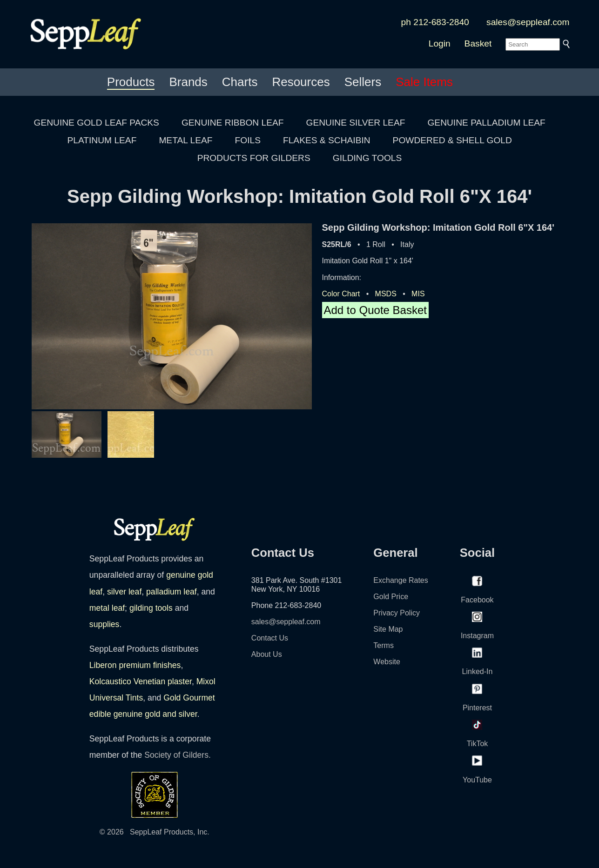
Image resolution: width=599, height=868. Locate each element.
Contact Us (270, 638)
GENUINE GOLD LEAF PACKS (97, 123)
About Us (267, 654)
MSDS (386, 294)
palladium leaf (172, 592)
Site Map (388, 629)
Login (440, 43)
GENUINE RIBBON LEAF (233, 123)
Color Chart (341, 294)
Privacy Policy (397, 613)
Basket (478, 43)
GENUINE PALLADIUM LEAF (486, 123)
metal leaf (107, 608)
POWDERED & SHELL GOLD (452, 140)
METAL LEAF (185, 140)
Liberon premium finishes (135, 665)
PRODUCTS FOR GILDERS (254, 158)
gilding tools (151, 608)
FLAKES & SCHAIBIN (327, 140)
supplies (104, 624)
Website (387, 662)
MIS (418, 294)
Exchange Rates (400, 580)
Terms (384, 645)
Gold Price (391, 597)
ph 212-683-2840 (435, 22)
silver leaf (124, 592)
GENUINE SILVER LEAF (356, 123)
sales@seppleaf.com (528, 22)
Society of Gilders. (178, 755)
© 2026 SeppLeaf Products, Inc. (155, 832)
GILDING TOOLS (367, 158)
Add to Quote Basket (375, 310)
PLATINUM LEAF (102, 140)
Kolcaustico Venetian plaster (141, 681)
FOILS (248, 140)
